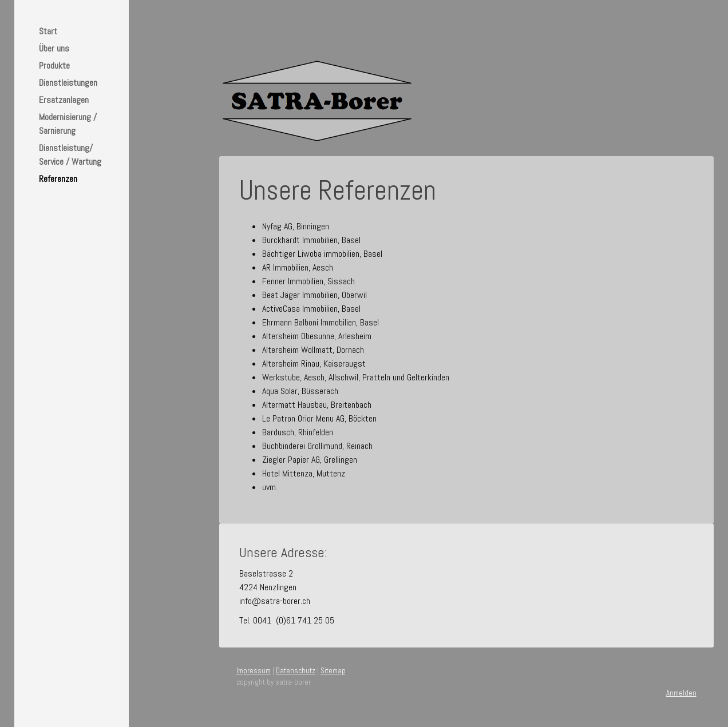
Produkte (54, 65)
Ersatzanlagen (64, 100)
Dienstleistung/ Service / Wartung (70, 155)
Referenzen (58, 179)
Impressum (254, 671)
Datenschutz (296, 671)
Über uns (54, 48)
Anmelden (681, 693)
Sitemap (333, 671)
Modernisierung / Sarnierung (68, 124)
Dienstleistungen (68, 83)
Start (48, 31)
